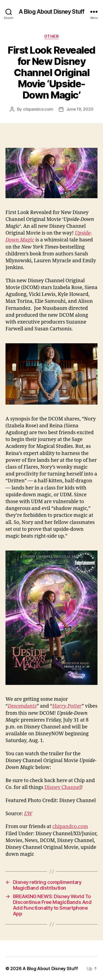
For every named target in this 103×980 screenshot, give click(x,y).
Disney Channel (63, 787)
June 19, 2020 (80, 109)
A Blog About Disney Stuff (51, 12)
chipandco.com (38, 109)
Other (52, 36)
